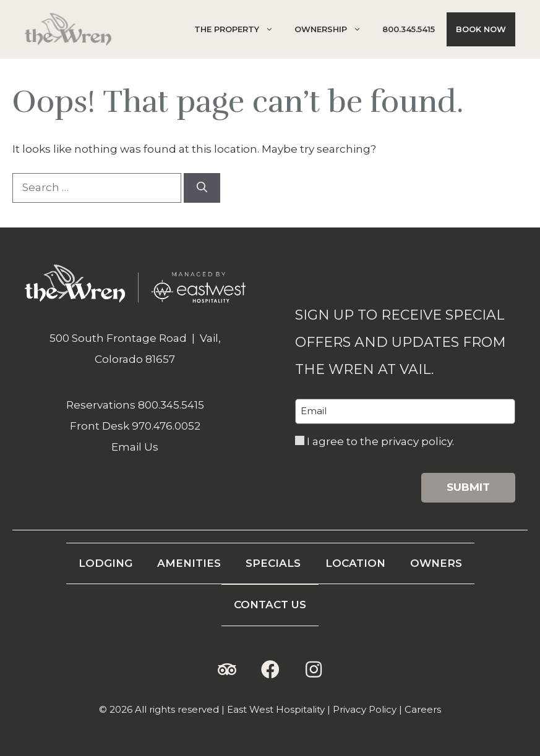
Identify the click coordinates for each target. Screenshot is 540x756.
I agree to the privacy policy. (380, 441)
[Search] (202, 188)
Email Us (135, 447)
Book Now (481, 29)
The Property (238, 29)
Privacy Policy (365, 709)
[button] (227, 669)
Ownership (332, 29)
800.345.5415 (409, 29)
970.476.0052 (166, 426)
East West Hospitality (276, 709)
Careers (423, 709)
